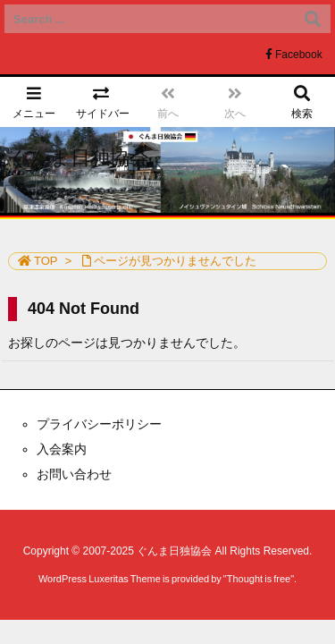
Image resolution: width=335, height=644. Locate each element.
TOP (46, 261)
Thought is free (259, 579)
